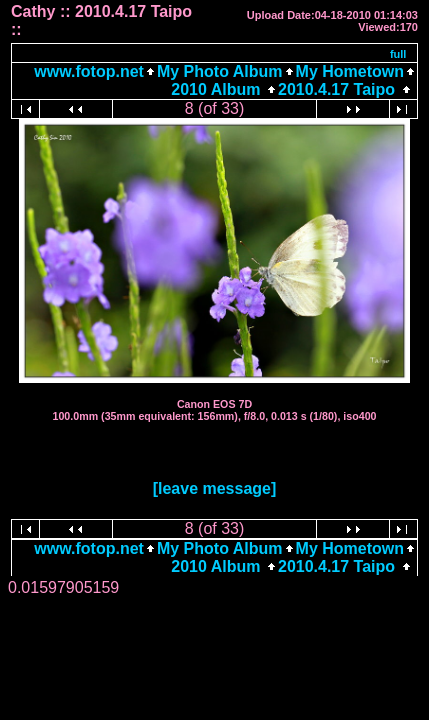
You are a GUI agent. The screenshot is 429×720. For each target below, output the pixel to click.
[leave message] (215, 488)
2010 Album (218, 89)
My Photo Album (220, 71)
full (398, 54)
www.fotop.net (89, 71)
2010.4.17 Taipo (336, 89)
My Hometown (350, 71)
